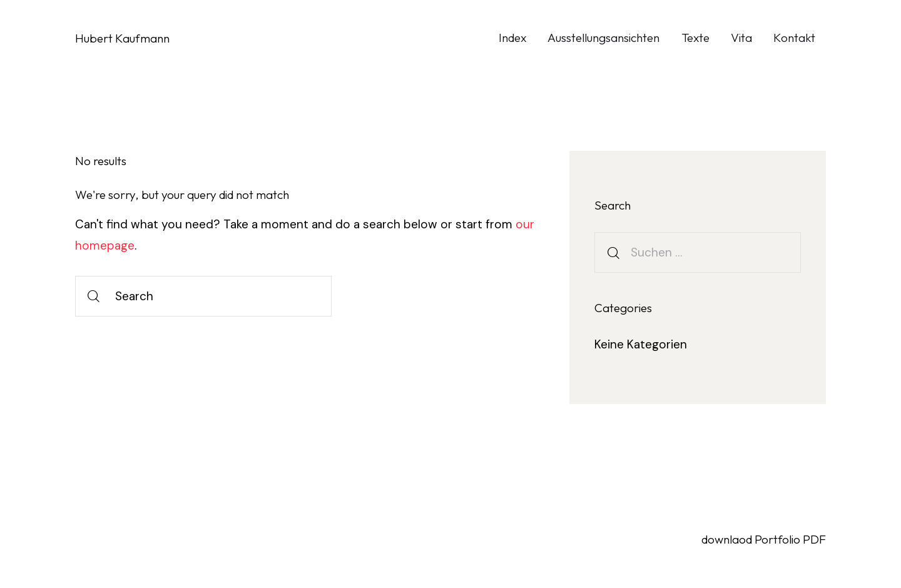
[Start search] (94, 296)
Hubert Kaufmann (122, 38)
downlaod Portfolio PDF (764, 539)
